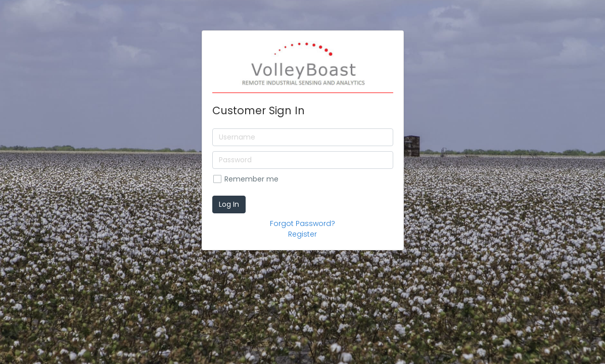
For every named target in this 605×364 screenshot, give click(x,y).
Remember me (251, 179)
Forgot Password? (302, 223)
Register (302, 234)
